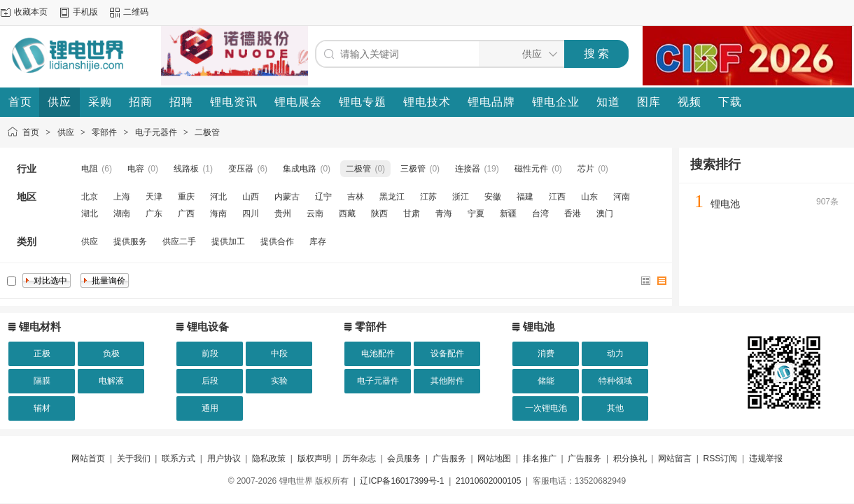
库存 (318, 241)
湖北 (90, 213)
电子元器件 (156, 132)
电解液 (111, 381)
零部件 (104, 132)
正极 (42, 353)
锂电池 (725, 204)
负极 (111, 353)
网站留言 (675, 458)
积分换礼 (630, 458)
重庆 (186, 197)
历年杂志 (359, 458)
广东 (154, 213)
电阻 (90, 169)
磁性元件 (531, 169)
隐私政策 (269, 458)
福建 (525, 197)
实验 (279, 381)
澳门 (605, 213)
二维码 (136, 12)
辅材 (42, 408)
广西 (186, 213)
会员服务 (404, 458)
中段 (279, 353)
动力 (615, 353)
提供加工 (228, 241)
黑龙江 (392, 197)
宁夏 (476, 213)
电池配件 (378, 353)
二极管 (207, 132)
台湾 (540, 213)
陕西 (379, 213)
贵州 (283, 213)
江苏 (428, 197)
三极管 (413, 169)
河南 (622, 197)
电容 (136, 169)
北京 (90, 197)
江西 (557, 197)
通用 (210, 408)
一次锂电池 (546, 408)
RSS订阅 (721, 458)
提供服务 (130, 241)
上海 (122, 197)
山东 (589, 197)
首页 (31, 132)
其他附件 (447, 381)
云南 (315, 213)
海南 (218, 213)
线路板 (186, 169)
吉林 (356, 197)
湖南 (122, 213)
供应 (66, 132)
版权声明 (314, 458)
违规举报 (766, 458)
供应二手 (179, 241)
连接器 (468, 169)
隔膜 (42, 381)
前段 (210, 353)
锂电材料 (40, 327)
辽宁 (323, 197)
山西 (251, 197)
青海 (444, 213)
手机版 (85, 12)
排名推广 (540, 458)
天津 (154, 197)
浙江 (461, 197)
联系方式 (178, 458)
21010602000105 (488, 481)
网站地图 (494, 458)
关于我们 (134, 458)
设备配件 (447, 353)
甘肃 (412, 213)
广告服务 (449, 458)
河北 (218, 197)
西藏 (347, 213)
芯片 (586, 169)
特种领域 (615, 381)
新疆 (508, 213)
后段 (210, 381)
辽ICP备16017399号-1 (402, 481)
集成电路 (300, 169)
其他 (615, 408)
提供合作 (277, 241)
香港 (573, 213)
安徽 (493, 197)
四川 (251, 213)
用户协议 (224, 458)
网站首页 (88, 458)
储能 (546, 381)
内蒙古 (287, 197)
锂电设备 (208, 327)
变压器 (241, 169)
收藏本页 (31, 12)
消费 (546, 353)
